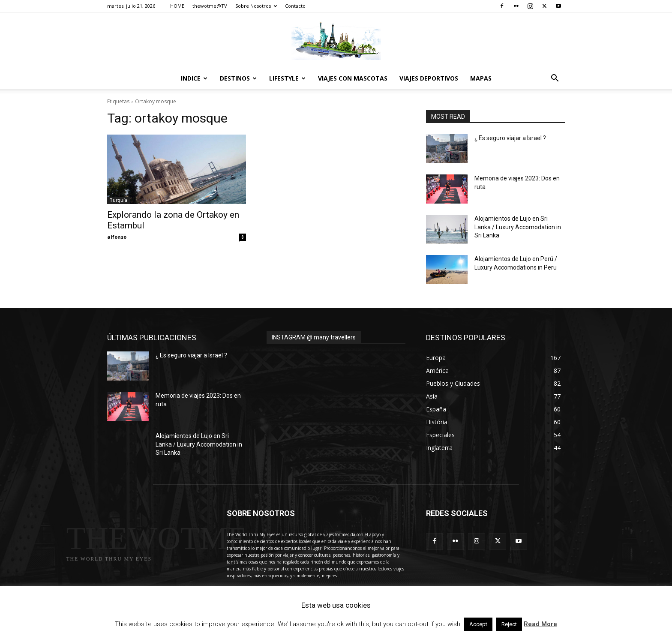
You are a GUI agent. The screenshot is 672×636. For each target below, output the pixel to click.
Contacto (295, 6)
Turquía (118, 200)
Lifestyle (287, 78)
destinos (238, 78)
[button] (555, 79)
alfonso (117, 237)
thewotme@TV (210, 6)
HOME (177, 6)
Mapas (481, 78)
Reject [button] (509, 624)
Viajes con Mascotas (353, 78)
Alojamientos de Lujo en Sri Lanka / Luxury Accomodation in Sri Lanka (518, 227)
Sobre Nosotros (256, 6)
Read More (540, 624)
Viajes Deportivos (429, 78)
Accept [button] (478, 624)
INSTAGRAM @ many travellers (314, 337)
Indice (194, 78)
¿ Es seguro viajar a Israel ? (510, 138)
